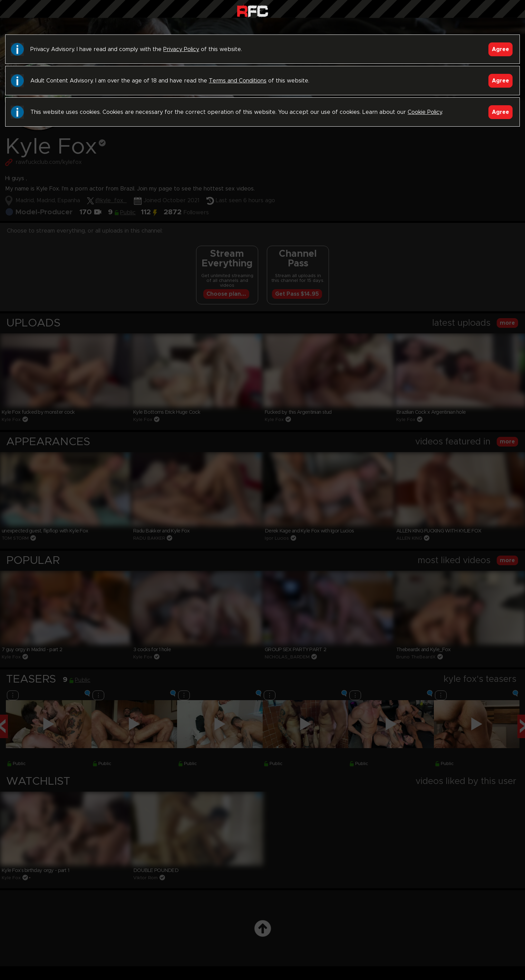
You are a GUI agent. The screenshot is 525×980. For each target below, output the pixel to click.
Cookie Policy (425, 112)
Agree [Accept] (500, 49)
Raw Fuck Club (252, 11)
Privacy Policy (181, 49)
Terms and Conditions (238, 81)
